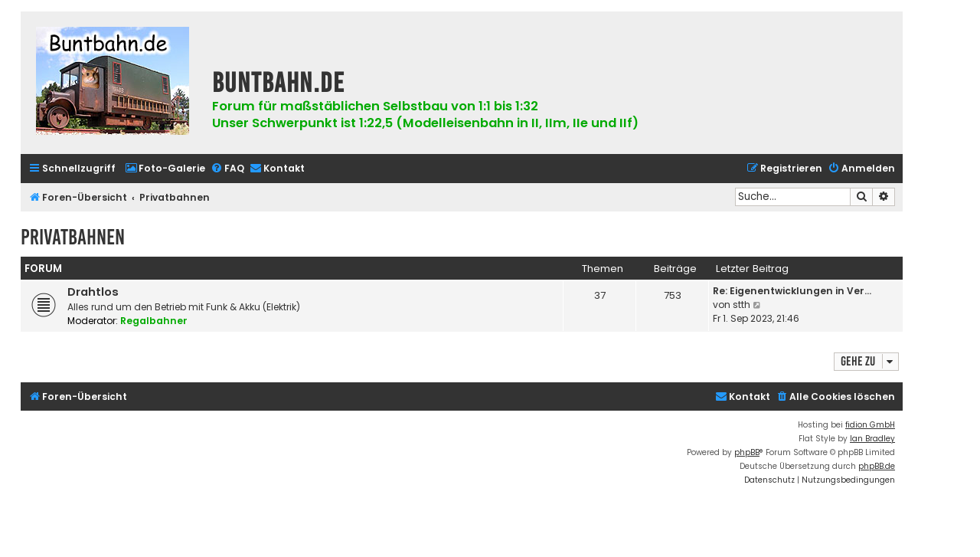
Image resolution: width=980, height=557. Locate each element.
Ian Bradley (872, 439)
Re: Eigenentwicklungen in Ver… (792, 291)
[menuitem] (165, 169)
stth (742, 305)
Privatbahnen (73, 237)
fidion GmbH (870, 425)
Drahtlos (93, 292)
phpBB (747, 452)
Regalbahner (154, 321)
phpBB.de (877, 466)
